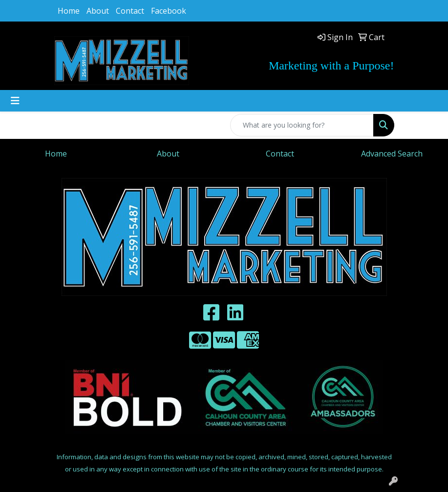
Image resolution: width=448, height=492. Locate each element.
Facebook (169, 11)
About (98, 11)
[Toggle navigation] (15, 101)
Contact (130, 11)
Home (69, 11)
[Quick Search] (302, 125)
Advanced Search (392, 154)
